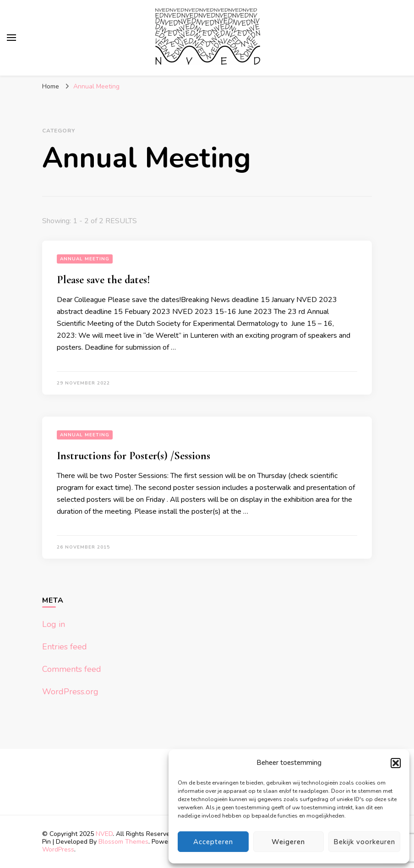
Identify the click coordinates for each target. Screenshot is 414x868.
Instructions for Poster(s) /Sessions (133, 456)
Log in (54, 624)
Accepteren (213, 842)
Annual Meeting (85, 259)
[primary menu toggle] (11, 38)
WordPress (58, 849)
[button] (396, 763)
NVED (104, 834)
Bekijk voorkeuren (364, 842)
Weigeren (288, 842)
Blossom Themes (123, 842)
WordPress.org (70, 692)
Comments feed (72, 669)
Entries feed (65, 647)
